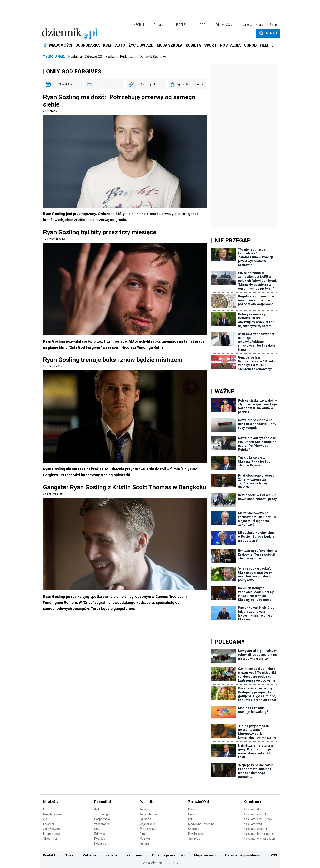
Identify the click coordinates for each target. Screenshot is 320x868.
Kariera (111, 855)
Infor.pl (48, 809)
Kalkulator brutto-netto (258, 834)
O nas (69, 855)
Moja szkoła (147, 824)
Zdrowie (100, 834)
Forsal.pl (49, 824)
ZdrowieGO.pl (224, 25)
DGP (203, 25)
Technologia (102, 814)
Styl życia (194, 839)
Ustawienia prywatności (243, 855)
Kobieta (144, 809)
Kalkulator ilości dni (256, 814)
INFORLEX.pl (182, 25)
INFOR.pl (138, 25)
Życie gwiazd (148, 829)
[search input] (231, 33)
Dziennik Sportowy (153, 57)
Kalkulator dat (253, 809)
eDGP (47, 819)
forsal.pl (159, 25)
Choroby (194, 829)
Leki (191, 819)
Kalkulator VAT (253, 824)
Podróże (100, 839)
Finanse (193, 814)
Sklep (273, 25)
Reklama (89, 855)
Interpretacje (52, 834)
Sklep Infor (50, 839)
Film (142, 834)
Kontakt (49, 855)
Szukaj (268, 33)
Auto (97, 809)
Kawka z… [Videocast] (121, 57)
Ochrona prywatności (168, 855)
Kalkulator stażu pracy (258, 819)
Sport (98, 829)
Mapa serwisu (205, 855)
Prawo (192, 809)
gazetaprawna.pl (253, 25)
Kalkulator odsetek (256, 829)
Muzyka (145, 839)
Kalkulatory (252, 802)
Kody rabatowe (149, 814)
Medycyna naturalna (201, 824)
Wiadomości (102, 824)
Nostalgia (75, 57)
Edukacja (145, 819)
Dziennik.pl (103, 802)
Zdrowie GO (94, 57)
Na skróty (51, 802)
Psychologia (196, 834)
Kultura (144, 844)
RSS (274, 855)
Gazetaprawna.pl (54, 814)
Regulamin (135, 855)
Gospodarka (102, 819)
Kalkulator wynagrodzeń (259, 839)
